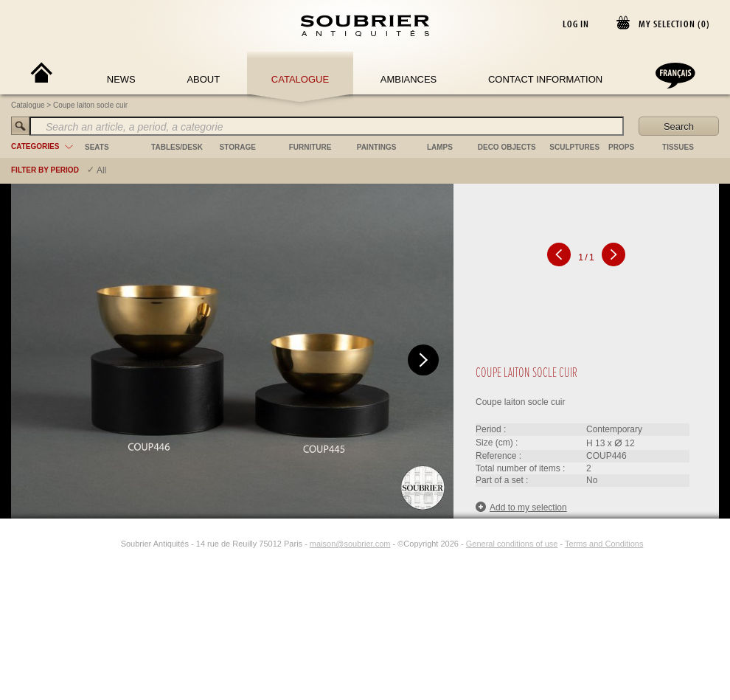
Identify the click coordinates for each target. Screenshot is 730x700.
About (203, 79)
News (121, 79)
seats (97, 147)
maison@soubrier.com (350, 544)
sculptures (574, 147)
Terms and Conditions (604, 544)
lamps (440, 147)
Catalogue (300, 79)
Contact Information (545, 79)
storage (238, 147)
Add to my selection (521, 507)
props (621, 147)
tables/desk (177, 147)
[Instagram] (111, 544)
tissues (678, 147)
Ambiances (409, 79)
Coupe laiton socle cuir (90, 105)
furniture (310, 147)
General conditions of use (512, 544)
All (101, 170)
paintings (377, 147)
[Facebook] (94, 544)
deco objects (507, 147)
